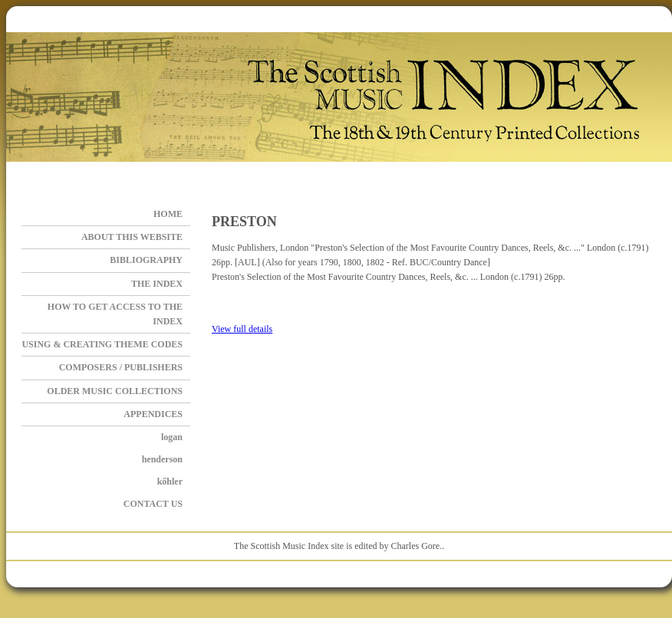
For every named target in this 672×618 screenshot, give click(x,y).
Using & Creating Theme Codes (102, 344)
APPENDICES (153, 414)
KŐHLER (170, 482)
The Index (157, 284)
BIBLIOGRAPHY (146, 260)
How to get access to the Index (115, 314)
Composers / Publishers (121, 367)
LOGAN (172, 437)
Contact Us (153, 504)
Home (168, 214)
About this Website (132, 237)
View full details (242, 329)
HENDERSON (162, 459)
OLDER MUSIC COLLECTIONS (115, 391)
